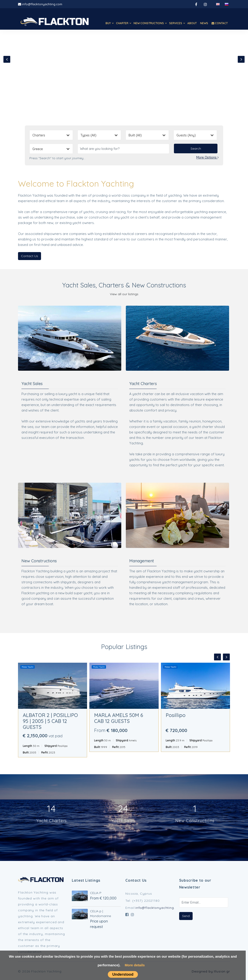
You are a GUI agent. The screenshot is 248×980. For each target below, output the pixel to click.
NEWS (204, 23)
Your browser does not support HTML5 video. (124, 62)
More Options (207, 157)
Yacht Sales (32, 384)
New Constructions (39, 561)
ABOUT (192, 23)
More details (135, 965)
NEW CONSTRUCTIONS (149, 23)
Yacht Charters (143, 384)
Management (142, 561)
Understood (123, 974)
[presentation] (7, 59)
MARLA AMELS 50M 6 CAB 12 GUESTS (119, 718)
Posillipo (176, 715)
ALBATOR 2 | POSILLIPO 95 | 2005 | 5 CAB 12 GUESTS (50, 721)
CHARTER (122, 23)
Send (186, 916)
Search (196, 149)
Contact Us (30, 256)
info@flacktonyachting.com (42, 4)
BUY (108, 23)
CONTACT (220, 23)
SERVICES (176, 23)
